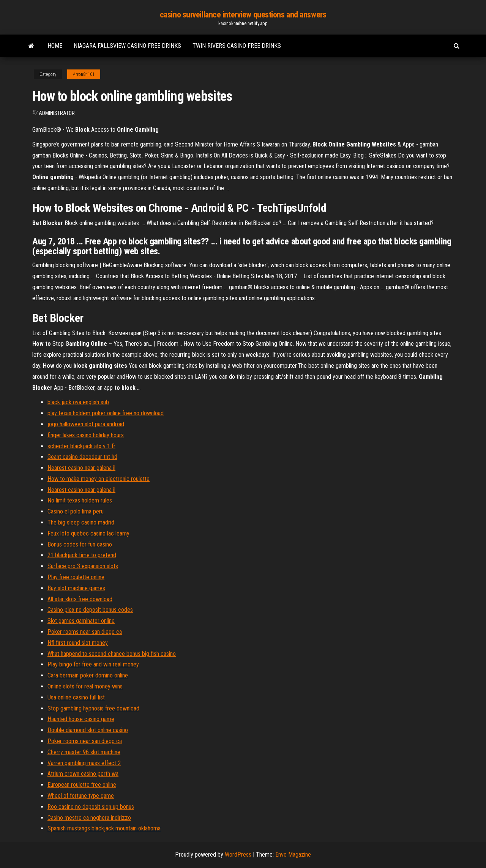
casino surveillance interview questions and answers (243, 15)
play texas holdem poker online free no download (106, 413)
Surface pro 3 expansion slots (83, 566)
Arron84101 (84, 74)
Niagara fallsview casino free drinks (127, 46)
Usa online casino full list (76, 697)
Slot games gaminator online (81, 621)
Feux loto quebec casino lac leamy (88, 533)
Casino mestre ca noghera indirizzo (89, 818)
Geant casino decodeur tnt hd (82, 457)
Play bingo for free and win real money (93, 664)
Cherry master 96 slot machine (84, 752)
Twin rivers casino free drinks (237, 46)
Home (55, 46)
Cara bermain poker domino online (88, 675)
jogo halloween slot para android (86, 424)
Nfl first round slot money (78, 643)
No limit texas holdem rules (80, 500)
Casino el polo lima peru (76, 511)
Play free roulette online (76, 577)
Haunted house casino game (81, 719)
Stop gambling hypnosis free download (93, 708)
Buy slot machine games (76, 588)
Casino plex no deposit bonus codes (90, 610)
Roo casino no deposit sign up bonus (91, 807)
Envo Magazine (293, 855)
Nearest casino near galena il (81, 468)
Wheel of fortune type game (81, 796)
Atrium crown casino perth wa (83, 774)
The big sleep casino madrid (81, 522)
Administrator (57, 113)
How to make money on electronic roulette (99, 479)
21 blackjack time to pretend (82, 555)
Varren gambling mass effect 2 (84, 763)
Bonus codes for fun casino (80, 544)
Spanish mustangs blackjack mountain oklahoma (104, 828)
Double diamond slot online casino (88, 730)
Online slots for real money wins (85, 686)
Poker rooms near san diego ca (85, 632)
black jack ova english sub (78, 402)
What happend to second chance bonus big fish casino (112, 654)
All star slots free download (80, 599)
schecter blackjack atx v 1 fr (81, 446)
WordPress (238, 855)
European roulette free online (82, 785)
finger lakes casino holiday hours (86, 435)
